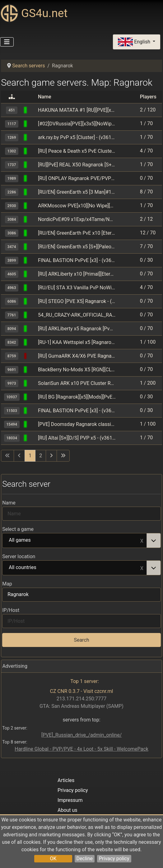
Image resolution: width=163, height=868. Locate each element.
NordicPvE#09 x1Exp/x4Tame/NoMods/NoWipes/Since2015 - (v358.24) (77, 219)
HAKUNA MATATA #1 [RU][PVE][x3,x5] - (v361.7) (77, 110)
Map (7, 584)
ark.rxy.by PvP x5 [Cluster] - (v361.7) (77, 137)
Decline (85, 859)
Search (81, 640)
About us (68, 810)
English (135, 42)
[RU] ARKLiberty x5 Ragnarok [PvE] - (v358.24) (77, 329)
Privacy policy (114, 859)
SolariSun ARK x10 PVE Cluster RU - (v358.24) (77, 383)
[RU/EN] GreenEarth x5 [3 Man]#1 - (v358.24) (77, 192)
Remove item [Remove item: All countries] (142, 568)
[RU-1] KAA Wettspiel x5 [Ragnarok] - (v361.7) (77, 342)
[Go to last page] (63, 456)
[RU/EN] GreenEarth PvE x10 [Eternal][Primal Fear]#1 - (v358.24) (77, 233)
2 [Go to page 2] (41, 456)
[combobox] (81, 540)
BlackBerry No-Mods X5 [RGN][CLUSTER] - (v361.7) (77, 370)
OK (53, 859)
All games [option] (75, 540)
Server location (19, 556)
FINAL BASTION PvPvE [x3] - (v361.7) (77, 260)
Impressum (70, 800)
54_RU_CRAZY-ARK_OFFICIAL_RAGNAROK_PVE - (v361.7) (77, 315)
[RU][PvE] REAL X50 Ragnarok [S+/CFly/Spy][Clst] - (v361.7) (77, 165)
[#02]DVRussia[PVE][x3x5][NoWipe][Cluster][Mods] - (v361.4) (77, 124)
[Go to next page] (51, 456)
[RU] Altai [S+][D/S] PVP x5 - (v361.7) (77, 438)
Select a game (18, 529)
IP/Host (11, 610)
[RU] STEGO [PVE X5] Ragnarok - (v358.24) (77, 301)
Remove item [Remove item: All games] (142, 540)
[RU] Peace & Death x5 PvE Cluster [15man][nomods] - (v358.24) (77, 151)
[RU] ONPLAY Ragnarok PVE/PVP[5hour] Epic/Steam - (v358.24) (77, 178)
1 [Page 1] (30, 456)
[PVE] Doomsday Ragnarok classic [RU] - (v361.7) (77, 424)
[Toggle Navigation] (7, 42)
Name (9, 503)
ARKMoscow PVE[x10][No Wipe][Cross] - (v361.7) (77, 206)
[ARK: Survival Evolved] (33, 110)
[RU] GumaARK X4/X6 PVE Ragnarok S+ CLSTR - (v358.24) (77, 356)
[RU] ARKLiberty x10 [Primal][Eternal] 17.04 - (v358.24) (77, 274)
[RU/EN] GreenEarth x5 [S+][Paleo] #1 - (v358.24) (77, 247)
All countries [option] (75, 568)
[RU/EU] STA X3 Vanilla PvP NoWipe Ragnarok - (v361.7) (77, 288)
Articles (66, 780)
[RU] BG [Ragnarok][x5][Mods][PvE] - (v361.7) (77, 397)
